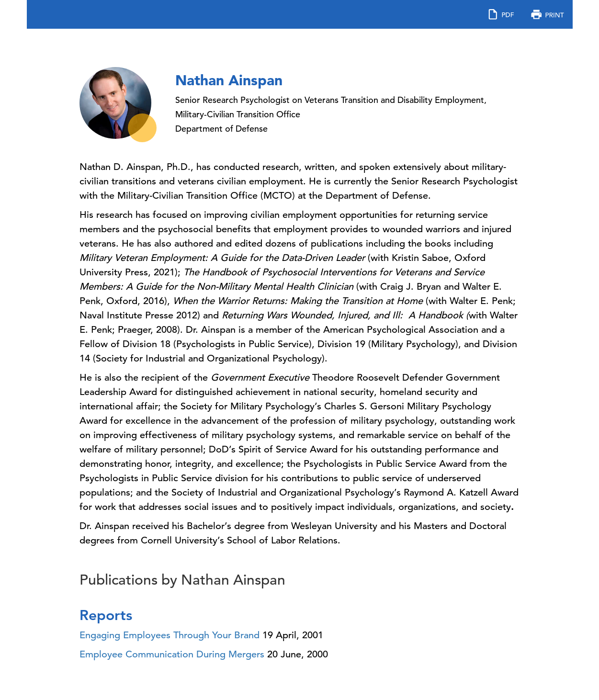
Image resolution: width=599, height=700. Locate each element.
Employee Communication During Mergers (172, 654)
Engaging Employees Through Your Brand (170, 635)
